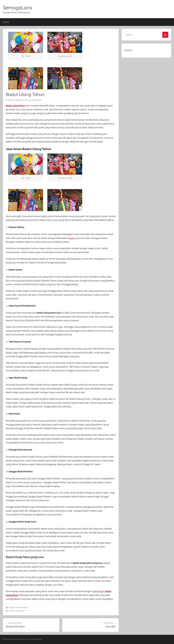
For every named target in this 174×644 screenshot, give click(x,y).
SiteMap (128, 50)
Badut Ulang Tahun (17, 611)
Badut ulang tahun (15, 106)
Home (6, 22)
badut (72, 238)
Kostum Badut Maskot (18, 608)
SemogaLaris (17, 8)
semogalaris (36, 100)
